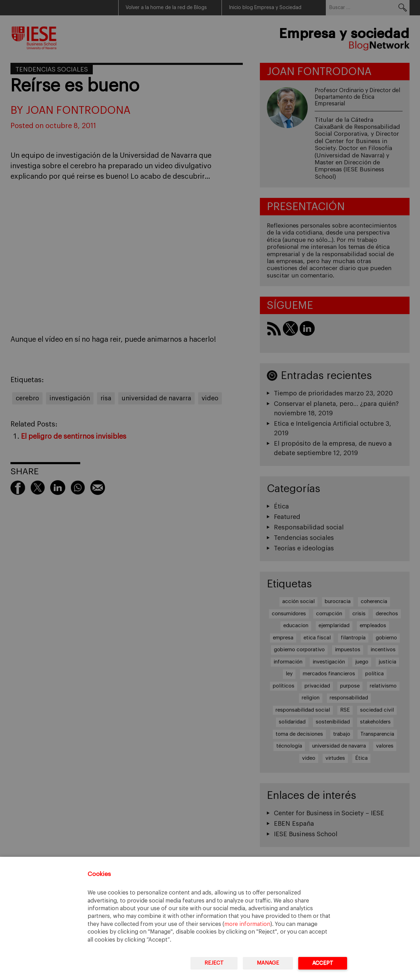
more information (247, 924)
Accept (323, 963)
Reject (214, 963)
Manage (268, 963)
